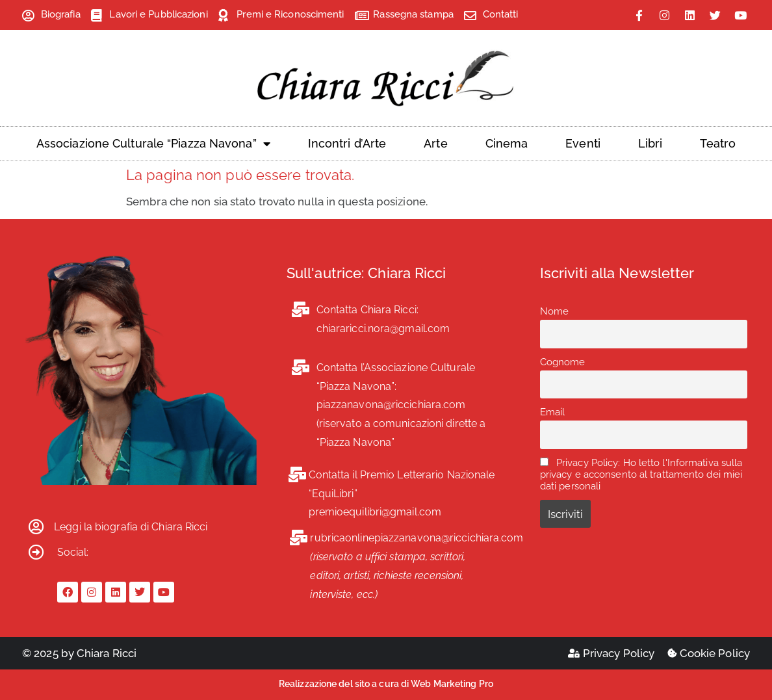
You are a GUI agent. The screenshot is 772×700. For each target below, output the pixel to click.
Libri (650, 143)
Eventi (583, 143)
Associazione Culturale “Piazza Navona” (153, 144)
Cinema (507, 143)
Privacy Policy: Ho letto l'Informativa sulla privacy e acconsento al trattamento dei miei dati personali (641, 474)
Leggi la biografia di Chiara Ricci (131, 527)
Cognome (563, 362)
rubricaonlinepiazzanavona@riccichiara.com (417, 538)
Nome (554, 311)
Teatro (718, 143)
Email (553, 412)
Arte (435, 143)
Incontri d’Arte (347, 143)
